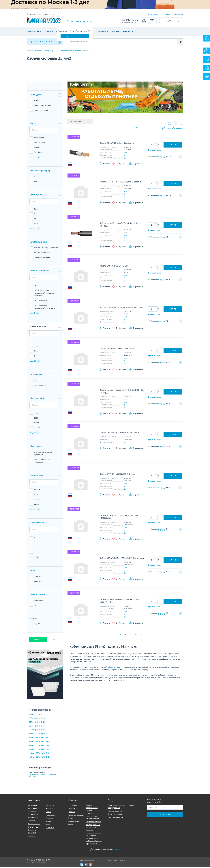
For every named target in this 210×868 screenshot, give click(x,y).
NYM (36, 496)
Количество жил (38, 524)
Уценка (49, 826)
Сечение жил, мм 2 (39, 328)
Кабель (37, 102)
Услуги (48, 32)
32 (137, 129)
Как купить (72, 810)
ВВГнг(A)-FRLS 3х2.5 (37, 723)
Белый (37, 578)
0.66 (36, 414)
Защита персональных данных (92, 809)
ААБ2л (37, 505)
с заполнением (41, 386)
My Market (50, 829)
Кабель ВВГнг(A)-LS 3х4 (39, 747)
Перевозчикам (34, 825)
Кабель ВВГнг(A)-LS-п (38, 735)
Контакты (128, 32)
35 (125, 159)
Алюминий (39, 602)
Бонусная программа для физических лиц (93, 817)
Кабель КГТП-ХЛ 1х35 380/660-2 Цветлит (118, 475)
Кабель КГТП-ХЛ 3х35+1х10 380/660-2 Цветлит (120, 183)
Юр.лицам (179, 14)
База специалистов (116, 819)
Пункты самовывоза (76, 816)
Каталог (38, 51)
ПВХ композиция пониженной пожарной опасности (44, 294)
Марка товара (37, 477)
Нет (81, 36)
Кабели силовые (114, 668)
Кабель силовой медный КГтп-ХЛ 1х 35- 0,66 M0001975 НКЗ (119, 602)
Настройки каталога (170, 129)
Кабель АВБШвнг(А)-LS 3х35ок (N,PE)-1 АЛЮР (120, 434)
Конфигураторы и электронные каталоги (93, 828)
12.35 (36, 215)
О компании (153, 14)
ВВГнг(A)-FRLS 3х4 (37, 727)
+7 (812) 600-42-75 (43, 861)
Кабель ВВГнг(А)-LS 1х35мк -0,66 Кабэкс (117, 350)
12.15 (36, 210)
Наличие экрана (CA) (40, 172)
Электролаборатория (117, 815)
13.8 (36, 220)
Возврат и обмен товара (75, 824)
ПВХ (36, 287)
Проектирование (115, 812)
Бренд (33, 124)
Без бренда (39, 153)
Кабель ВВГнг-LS (36, 715)
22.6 (36, 225)
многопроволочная (43, 254)
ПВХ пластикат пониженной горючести (44, 308)
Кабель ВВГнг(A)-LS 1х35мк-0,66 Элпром (117, 144)
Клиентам (31, 822)
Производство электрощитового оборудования (121, 808)
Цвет (33, 572)
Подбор (38, 641)
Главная (30, 51)
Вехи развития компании (34, 811)
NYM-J (37, 501)
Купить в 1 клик (154, 151)
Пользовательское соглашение (93, 835)
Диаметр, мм (36, 196)
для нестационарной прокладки (43, 455)
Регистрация (176, 21)
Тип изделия (36, 96)
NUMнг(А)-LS (39, 491)
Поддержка (72, 806)
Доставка (72, 813)
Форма (34, 620)
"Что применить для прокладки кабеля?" (43, 777)
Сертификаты (33, 815)
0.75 (36, 347)
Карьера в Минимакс (32, 833)
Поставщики (33, 819)
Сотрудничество (34, 828)
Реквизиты (50, 806)
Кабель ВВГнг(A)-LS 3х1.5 (40, 743)
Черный (37, 583)
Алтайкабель (40, 144)
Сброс (54, 641)
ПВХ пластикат (40, 302)
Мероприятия (51, 816)
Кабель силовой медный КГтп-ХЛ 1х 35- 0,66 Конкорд (119, 226)
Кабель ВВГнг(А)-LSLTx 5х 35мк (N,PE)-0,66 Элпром (122, 559)
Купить (173, 146)
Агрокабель (39, 139)
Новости (49, 810)
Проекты (49, 819)
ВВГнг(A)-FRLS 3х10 (37, 731)
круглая (37, 625)
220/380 (38, 429)
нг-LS (36, 381)
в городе (162, 158)
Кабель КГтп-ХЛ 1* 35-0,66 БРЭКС (114, 267)
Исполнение (36, 376)
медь (36, 606)
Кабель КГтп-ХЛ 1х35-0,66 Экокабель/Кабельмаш (122, 308)
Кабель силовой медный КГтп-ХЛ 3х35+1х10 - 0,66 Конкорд (122, 393)
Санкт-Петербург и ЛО (81, 21)
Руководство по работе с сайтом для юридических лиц (94, 842)
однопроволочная (42, 259)
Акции (48, 823)
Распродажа (33, 32)
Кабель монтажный (43, 106)
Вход (167, 21)
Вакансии (166, 14)
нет (35, 183)
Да (67, 36)
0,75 (36, 343)
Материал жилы (38, 596)
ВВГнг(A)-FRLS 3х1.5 (37, 719)
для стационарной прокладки (42, 462)
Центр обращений (93, 823)
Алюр (36, 149)
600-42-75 (129, 20)
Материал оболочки (40, 272)
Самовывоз (103, 32)
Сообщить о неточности (105, 851)
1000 (36, 419)
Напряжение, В (37, 399)
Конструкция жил (39, 243)
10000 (37, 424)
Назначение (36, 447)
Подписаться (165, 815)
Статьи (48, 813)
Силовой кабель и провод (70, 51)
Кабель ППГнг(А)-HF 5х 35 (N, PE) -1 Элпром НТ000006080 (119, 518)
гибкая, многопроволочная (46, 249)
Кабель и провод (51, 51)
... (131, 129)
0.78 (36, 352)
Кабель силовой (41, 111)
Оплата (116, 32)
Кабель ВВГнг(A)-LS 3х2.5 (40, 739)
